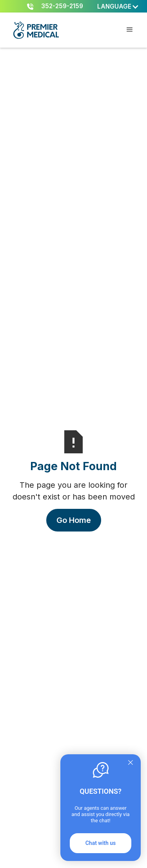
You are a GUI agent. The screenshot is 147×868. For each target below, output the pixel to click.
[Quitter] (131, 763)
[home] (36, 30)
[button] (118, 7)
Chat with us (101, 843)
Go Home (74, 520)
